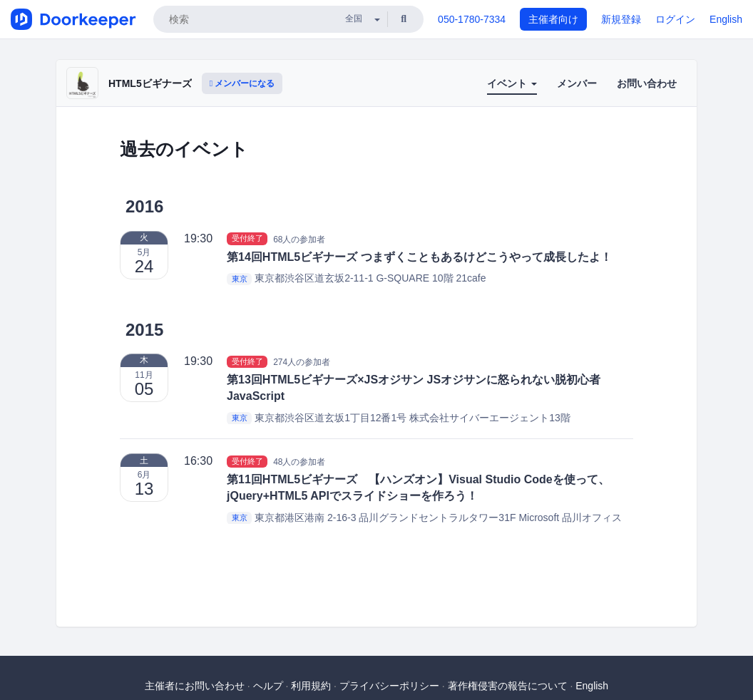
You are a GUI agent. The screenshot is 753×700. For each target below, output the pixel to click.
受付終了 (247, 239)
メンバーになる (242, 83)
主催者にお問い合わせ (195, 686)
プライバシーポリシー (389, 686)
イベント (512, 83)
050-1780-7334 (472, 19)
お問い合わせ (647, 83)
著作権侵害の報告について (508, 686)
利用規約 (311, 686)
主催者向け (553, 19)
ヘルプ (268, 686)
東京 (240, 279)
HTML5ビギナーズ (150, 83)
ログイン (675, 19)
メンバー (577, 83)
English (726, 19)
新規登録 (621, 19)
